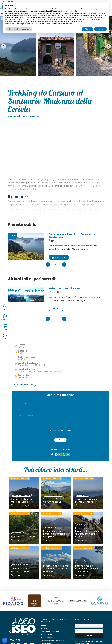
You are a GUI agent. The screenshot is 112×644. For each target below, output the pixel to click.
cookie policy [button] (73, 11)
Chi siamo (45, 628)
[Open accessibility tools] (5, 640)
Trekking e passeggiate (31, 116)
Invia (60, 440)
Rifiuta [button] (87, 29)
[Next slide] (64, 265)
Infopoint (45, 625)
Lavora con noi (47, 638)
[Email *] (89, 631)
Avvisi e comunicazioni (50, 631)
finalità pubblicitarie (12, 17)
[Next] (108, 46)
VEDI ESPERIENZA (59, 257)
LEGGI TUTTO (56, 309)
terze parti (39, 13)
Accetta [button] (100, 29)
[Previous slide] (48, 265)
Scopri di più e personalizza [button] (19, 29)
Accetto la (62, 430)
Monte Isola (13, 116)
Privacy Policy (66, 430)
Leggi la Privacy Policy (84, 641)
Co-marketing (47, 635)
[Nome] (89, 626)
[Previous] (3, 46)
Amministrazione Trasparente (53, 641)
